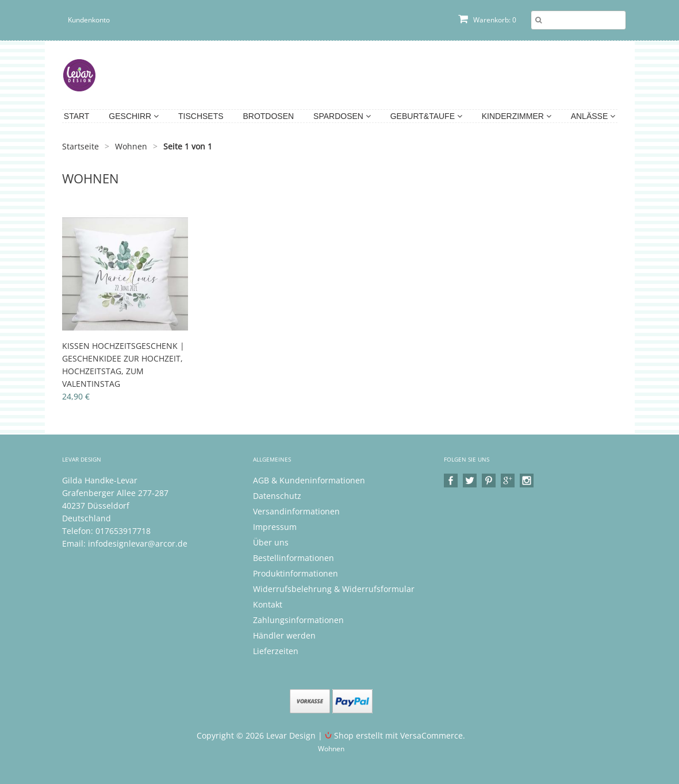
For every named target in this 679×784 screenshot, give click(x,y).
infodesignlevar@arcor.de (138, 543)
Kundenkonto (89, 20)
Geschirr (134, 116)
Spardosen (342, 116)
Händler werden (284, 635)
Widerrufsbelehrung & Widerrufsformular (334, 589)
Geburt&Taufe (426, 116)
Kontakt (268, 604)
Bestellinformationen (294, 558)
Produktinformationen (296, 573)
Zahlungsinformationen (298, 620)
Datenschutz (277, 496)
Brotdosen (268, 116)
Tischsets (201, 116)
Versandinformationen (296, 511)
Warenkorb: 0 (487, 20)
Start (77, 116)
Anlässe (593, 116)
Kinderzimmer (517, 116)
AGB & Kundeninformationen (309, 480)
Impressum (275, 527)
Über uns (271, 542)
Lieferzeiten (276, 651)
